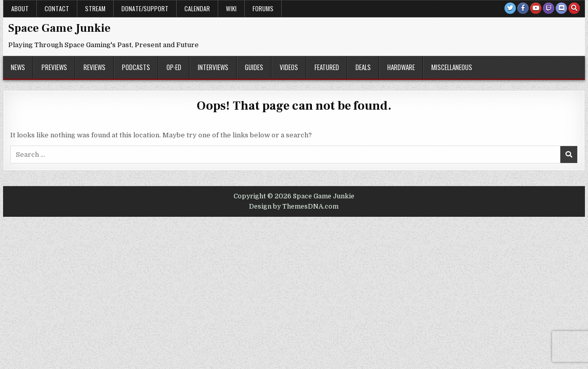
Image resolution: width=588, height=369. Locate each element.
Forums (263, 8)
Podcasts (136, 67)
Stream (95, 8)
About (20, 8)
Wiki (231, 8)
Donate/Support (145, 8)
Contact (57, 8)
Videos (289, 67)
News (18, 67)
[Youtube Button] (536, 8)
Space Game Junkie (59, 28)
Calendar (197, 8)
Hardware (401, 67)
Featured (327, 67)
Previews (54, 67)
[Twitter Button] (510, 8)
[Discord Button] (561, 8)
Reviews (94, 67)
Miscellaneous (452, 67)
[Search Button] (574, 8)
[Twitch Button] (549, 8)
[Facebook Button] (523, 8)
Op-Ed (174, 67)
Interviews (213, 67)
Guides (254, 67)
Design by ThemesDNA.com (294, 207)
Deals (363, 67)
